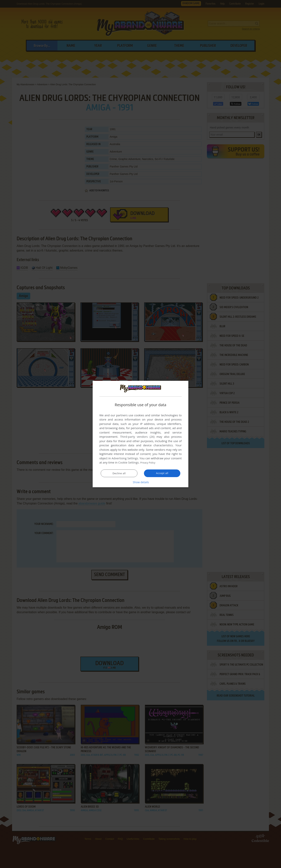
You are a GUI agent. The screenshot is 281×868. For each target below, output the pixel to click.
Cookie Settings (129, 463)
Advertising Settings (125, 458)
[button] (140, 482)
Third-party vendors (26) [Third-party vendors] (137, 437)
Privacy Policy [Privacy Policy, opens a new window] (149, 463)
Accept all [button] (162, 473)
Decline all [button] (119, 473)
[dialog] (140, 434)
